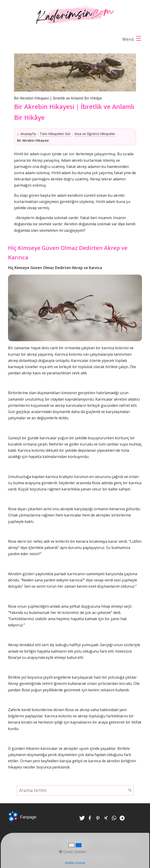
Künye (19, 840)
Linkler (129, 840)
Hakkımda (70, 840)
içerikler (112, 840)
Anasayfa (28, 134)
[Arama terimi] (75, 790)
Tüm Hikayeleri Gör (55, 134)
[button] (82, 818)
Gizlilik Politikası (43, 840)
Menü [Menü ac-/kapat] (132, 39)
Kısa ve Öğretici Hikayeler (95, 134)
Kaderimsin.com (42, 859)
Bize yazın (92, 840)
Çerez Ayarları (75, 846)
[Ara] (130, 790)
